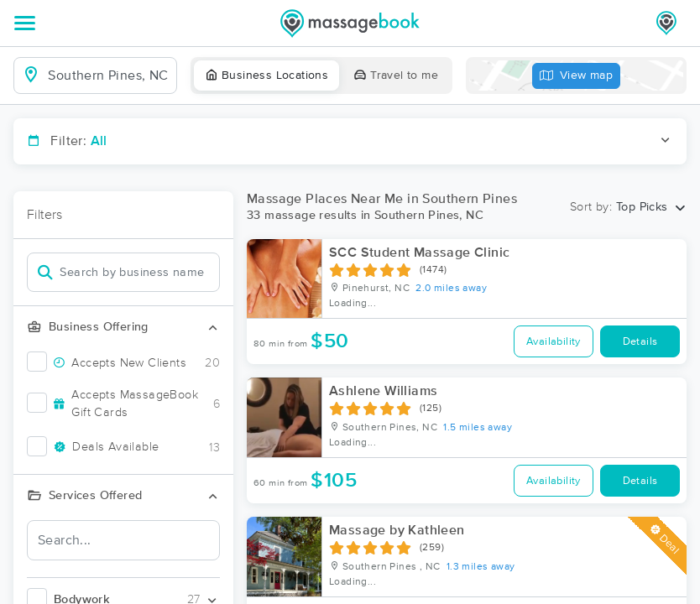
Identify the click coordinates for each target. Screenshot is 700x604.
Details (640, 342)
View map (577, 76)
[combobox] (109, 75)
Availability (554, 342)
